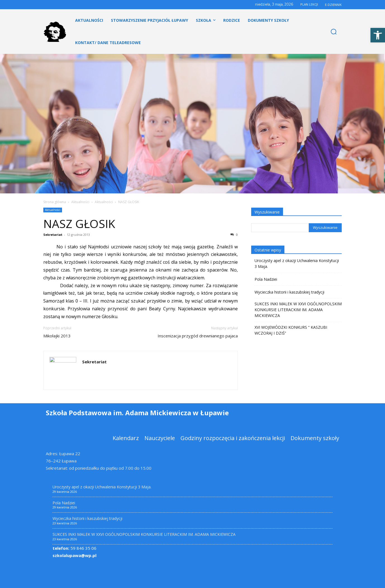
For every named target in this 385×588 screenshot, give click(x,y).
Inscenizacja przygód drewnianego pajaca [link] (198, 336)
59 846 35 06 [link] (74, 548)
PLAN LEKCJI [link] (309, 4)
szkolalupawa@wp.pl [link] (74, 555)
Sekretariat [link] (53, 235)
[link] (378, 35)
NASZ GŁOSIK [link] (79, 224)
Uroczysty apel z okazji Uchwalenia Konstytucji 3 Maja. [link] (297, 263)
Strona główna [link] (55, 202)
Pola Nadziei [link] (266, 279)
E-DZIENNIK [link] (333, 5)
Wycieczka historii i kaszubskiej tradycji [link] (289, 292)
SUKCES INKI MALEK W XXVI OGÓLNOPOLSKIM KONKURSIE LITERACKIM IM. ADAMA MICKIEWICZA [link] (298, 310)
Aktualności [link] (80, 202)
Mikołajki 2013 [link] (57, 336)
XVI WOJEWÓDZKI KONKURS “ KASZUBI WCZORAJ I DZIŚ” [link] (291, 330)
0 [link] (234, 235)
